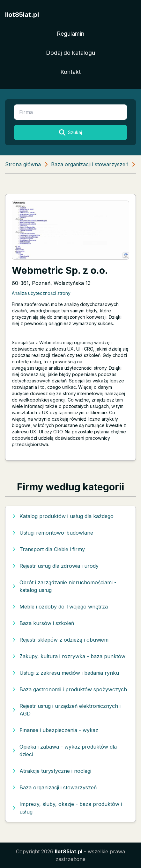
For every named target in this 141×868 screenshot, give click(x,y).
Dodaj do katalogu (70, 53)
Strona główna (23, 164)
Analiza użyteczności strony (41, 293)
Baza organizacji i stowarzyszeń (90, 164)
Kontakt (70, 72)
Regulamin (70, 34)
